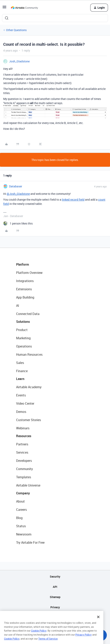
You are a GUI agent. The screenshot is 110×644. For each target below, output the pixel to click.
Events (21, 395)
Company (23, 493)
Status (21, 526)
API (55, 587)
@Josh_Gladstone (18, 194)
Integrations (25, 281)
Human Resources (29, 355)
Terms (55, 617)
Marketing (23, 338)
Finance (22, 371)
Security (55, 576)
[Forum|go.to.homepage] (24, 8)
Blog (19, 518)
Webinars (23, 428)
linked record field (73, 200)
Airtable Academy (29, 387)
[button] (4, 8)
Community (24, 469)
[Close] (98, 624)
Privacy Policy (84, 642)
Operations (24, 346)
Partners (22, 444)
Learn (20, 379)
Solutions (23, 322)
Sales (20, 363)
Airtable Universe (28, 485)
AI (18, 306)
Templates (24, 477)
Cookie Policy (39, 638)
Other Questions (16, 30)
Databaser (16, 186)
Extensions (24, 289)
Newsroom (24, 534)
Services (22, 452)
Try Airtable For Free (30, 542)
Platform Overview (29, 273)
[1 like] (18, 223)
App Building (25, 297)
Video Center (25, 403)
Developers (24, 461)
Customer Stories (29, 420)
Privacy (55, 607)
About (20, 501)
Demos (21, 412)
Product (22, 330)
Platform (23, 264)
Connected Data (28, 314)
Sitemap (55, 597)
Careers (21, 510)
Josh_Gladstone (19, 61)
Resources (24, 436)
